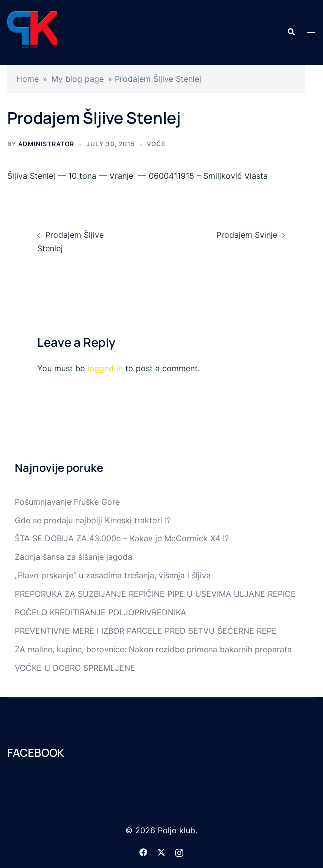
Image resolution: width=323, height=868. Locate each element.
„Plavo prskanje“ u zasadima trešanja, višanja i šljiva (113, 575)
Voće (156, 144)
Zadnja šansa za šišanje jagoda (74, 557)
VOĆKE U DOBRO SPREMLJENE (75, 668)
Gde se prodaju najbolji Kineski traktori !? (93, 520)
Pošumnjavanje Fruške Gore (67, 502)
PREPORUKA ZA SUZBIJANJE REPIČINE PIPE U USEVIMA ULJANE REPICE (155, 594)
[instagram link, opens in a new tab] (179, 851)
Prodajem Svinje (247, 235)
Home (28, 79)
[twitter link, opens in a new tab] (161, 851)
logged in (105, 368)
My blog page (78, 79)
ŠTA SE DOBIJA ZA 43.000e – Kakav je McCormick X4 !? (122, 538)
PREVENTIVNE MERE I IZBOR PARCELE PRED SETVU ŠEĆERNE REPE (146, 631)
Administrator (46, 144)
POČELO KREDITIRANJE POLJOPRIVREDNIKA (101, 612)
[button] (291, 32)
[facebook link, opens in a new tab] (143, 851)
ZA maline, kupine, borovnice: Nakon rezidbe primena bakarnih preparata (153, 649)
